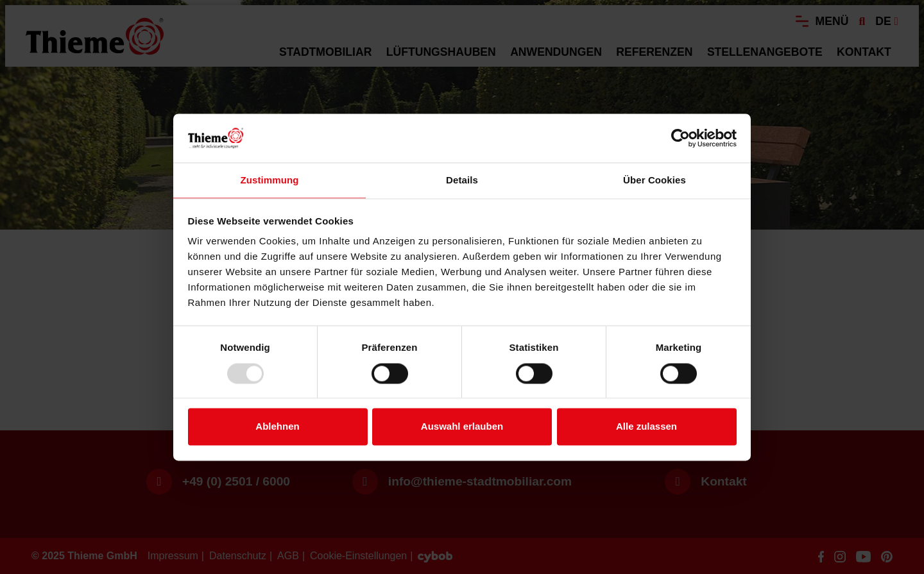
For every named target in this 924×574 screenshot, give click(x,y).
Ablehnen (277, 427)
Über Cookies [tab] (654, 181)
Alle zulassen (646, 427)
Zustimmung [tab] (270, 181)
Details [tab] (462, 181)
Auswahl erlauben (462, 427)
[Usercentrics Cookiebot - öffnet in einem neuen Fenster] (680, 138)
